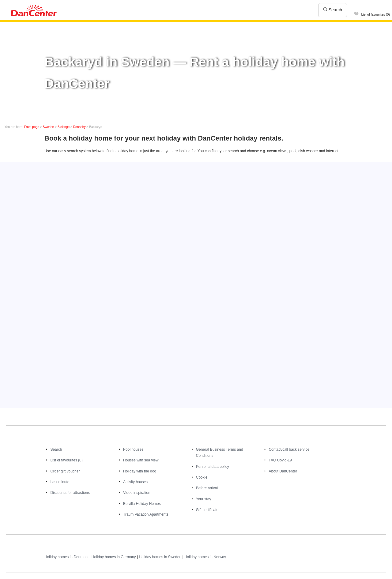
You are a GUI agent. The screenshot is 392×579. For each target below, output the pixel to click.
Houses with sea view (141, 460)
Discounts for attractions (70, 493)
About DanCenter (283, 471)
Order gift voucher (65, 471)
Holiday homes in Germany (114, 557)
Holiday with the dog (140, 471)
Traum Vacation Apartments (146, 514)
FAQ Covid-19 (280, 460)
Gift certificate (207, 510)
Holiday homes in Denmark (66, 557)
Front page (32, 127)
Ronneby (79, 127)
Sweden (49, 127)
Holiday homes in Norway (205, 557)
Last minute (60, 482)
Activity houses (135, 482)
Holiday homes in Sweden (160, 557)
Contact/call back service (289, 449)
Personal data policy (213, 467)
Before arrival (207, 488)
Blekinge (64, 127)
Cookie (202, 477)
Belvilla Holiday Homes (142, 504)
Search (333, 10)
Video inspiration (137, 493)
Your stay (204, 499)
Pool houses (133, 449)
